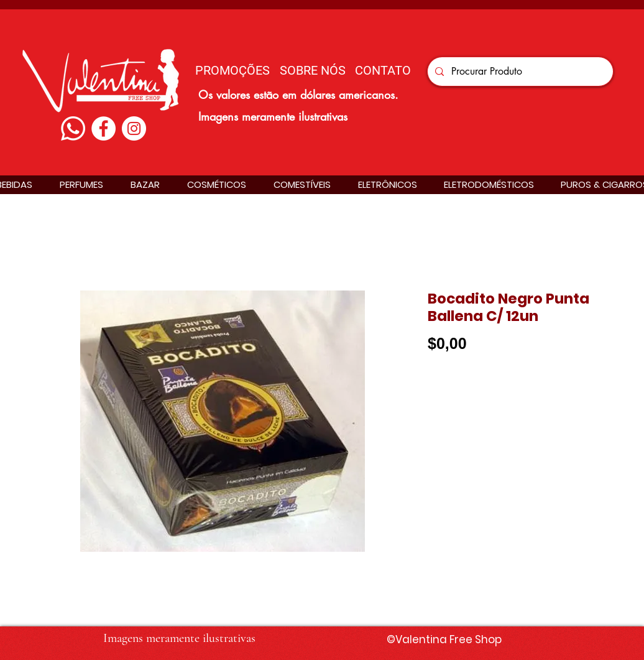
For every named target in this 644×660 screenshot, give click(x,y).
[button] (81, 184)
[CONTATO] (383, 70)
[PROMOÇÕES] (232, 70)
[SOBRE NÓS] (312, 70)
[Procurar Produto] (519, 72)
